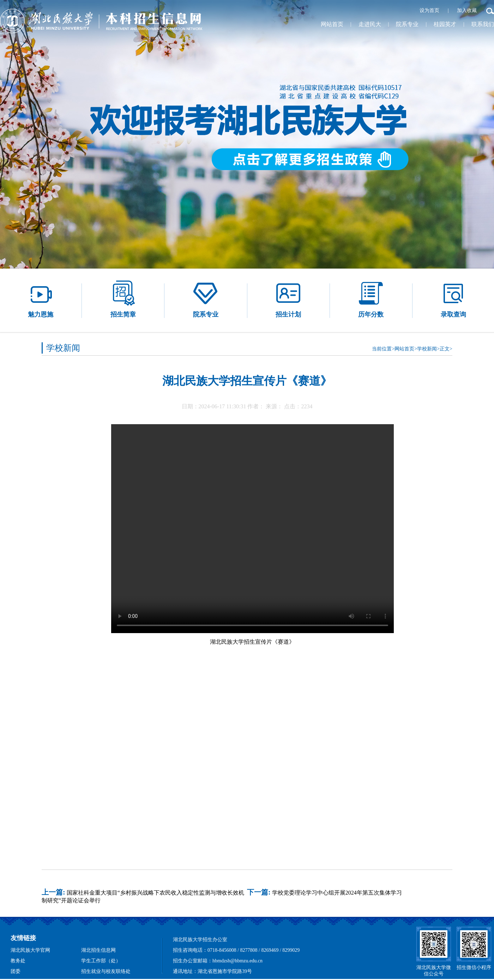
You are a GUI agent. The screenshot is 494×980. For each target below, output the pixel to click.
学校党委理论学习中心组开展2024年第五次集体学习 (337, 893)
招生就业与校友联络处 (106, 971)
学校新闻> (428, 349)
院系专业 (407, 24)
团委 (16, 971)
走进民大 (370, 24)
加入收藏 (468, 10)
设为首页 (430, 10)
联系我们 (483, 24)
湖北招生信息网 (98, 950)
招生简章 (123, 299)
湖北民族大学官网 (30, 950)
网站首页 (332, 24)
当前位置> (383, 349)
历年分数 (371, 299)
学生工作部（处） (101, 961)
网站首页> (406, 349)
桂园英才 (445, 24)
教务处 (18, 961)
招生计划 (288, 299)
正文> (446, 349)
